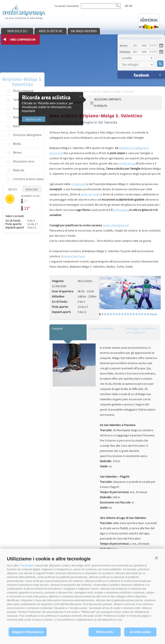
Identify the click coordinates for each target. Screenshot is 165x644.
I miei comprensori (23, 40)
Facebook (60, 6)
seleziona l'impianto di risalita (108, 103)
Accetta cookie (140, 632)
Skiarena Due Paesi (73, 256)
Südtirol (149, 22)
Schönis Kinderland (101, 328)
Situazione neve (24, 161)
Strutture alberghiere (27, 135)
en (131, 6)
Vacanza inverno (84, 31)
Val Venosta (95, 91)
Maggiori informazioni (28, 632)
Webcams (32, 189)
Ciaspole (57, 328)
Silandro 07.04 (30, 196)
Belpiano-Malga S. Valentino (22, 82)
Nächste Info (34, 119)
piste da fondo (90, 194)
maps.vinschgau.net (116, 225)
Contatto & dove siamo (28, 179)
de (127, 6)
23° (27, 208)
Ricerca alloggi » (141, 75)
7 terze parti (27, 566)
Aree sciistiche (51, 31)
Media (17, 144)
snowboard (78, 184)
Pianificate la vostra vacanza (141, 38)
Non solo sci (17, 31)
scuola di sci (126, 163)
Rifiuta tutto (105, 632)
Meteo (17, 153)
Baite (17, 126)
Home (67, 91)
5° (26, 201)
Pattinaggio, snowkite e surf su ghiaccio (141, 330)
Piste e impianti (23, 91)
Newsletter (73, 6)
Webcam (19, 170)
